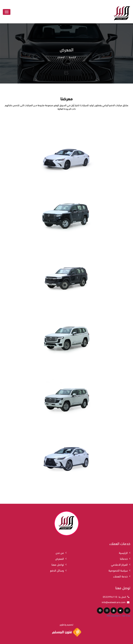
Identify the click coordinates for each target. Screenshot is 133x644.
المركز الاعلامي (119, 564)
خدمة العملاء (120, 576)
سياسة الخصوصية (118, 570)
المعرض (60, 558)
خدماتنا (124, 558)
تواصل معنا (58, 564)
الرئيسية (72, 57)
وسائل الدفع (57, 570)
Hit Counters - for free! (118, 615)
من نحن (60, 553)
